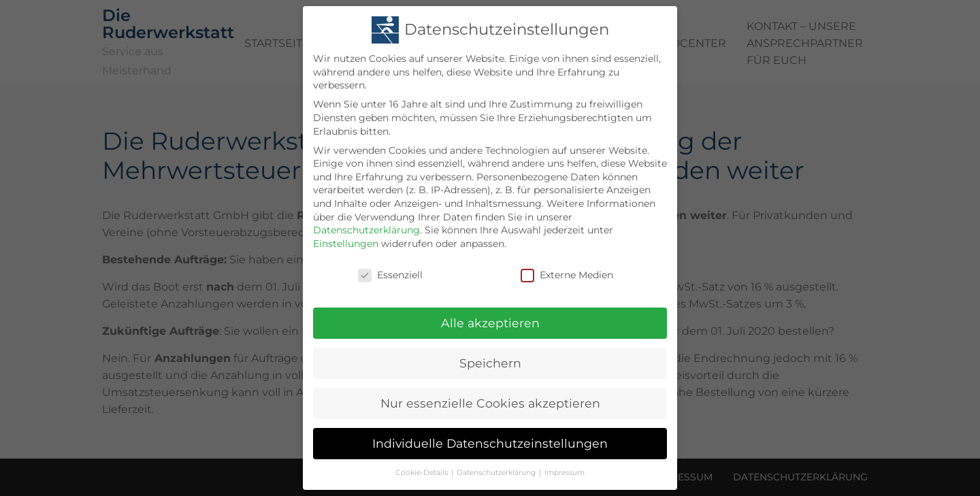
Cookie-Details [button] (422, 470)
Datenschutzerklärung (366, 227)
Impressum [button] (565, 470)
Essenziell (390, 272)
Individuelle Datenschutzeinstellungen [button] (490, 441)
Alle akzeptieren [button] (490, 320)
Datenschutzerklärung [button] (496, 470)
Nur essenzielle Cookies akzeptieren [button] (490, 400)
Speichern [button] (490, 360)
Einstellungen (346, 241)
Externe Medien (567, 272)
